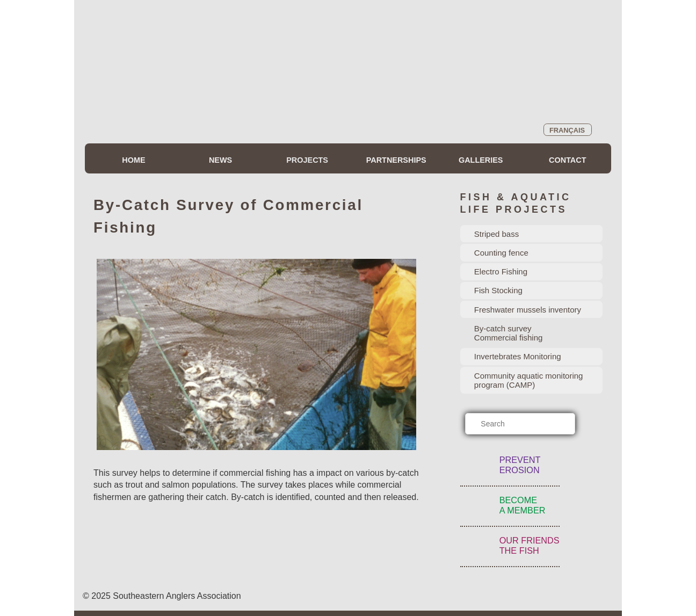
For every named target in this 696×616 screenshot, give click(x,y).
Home (133, 160)
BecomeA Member (523, 505)
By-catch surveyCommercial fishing (509, 333)
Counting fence (501, 253)
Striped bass (496, 234)
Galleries (481, 160)
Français (567, 130)
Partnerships (396, 160)
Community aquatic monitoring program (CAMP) (529, 380)
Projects (307, 160)
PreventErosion (520, 465)
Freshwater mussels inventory (528, 310)
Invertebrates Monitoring (518, 356)
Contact (567, 160)
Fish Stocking (498, 290)
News (220, 160)
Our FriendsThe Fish (530, 545)
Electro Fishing (501, 271)
